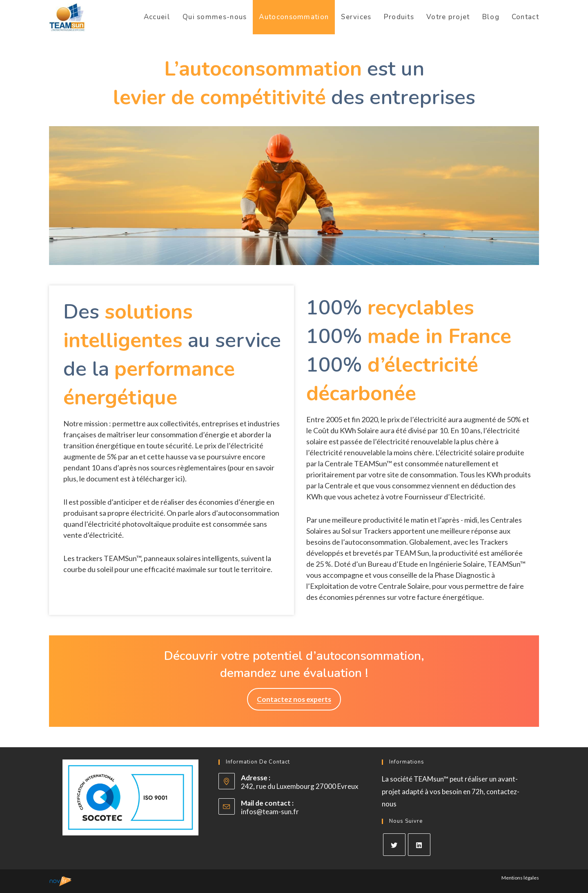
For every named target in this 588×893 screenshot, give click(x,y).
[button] (294, 699)
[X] (394, 845)
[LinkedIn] (419, 845)
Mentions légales (520, 878)
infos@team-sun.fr (270, 812)
